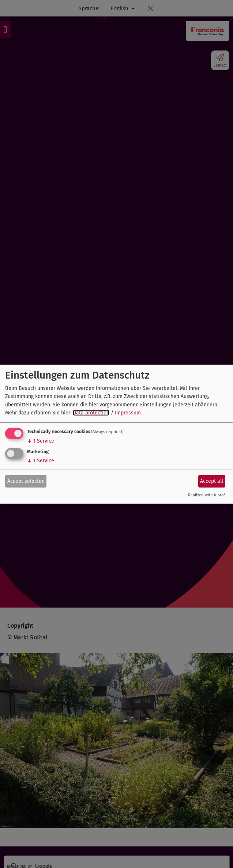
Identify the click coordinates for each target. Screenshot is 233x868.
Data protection (91, 413)
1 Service (41, 441)
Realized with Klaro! (206, 495)
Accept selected (26, 481)
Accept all (212, 481)
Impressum (128, 413)
